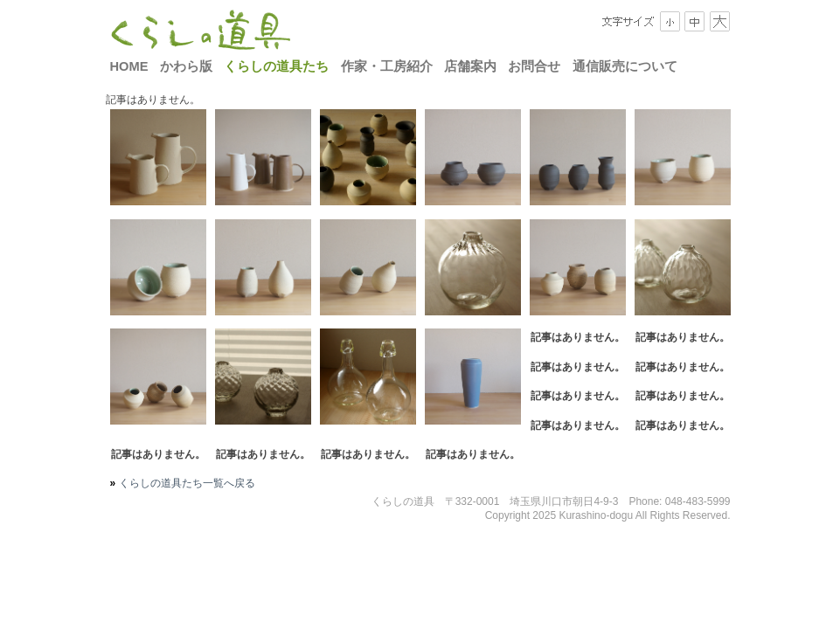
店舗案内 (470, 66)
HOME (129, 66)
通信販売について (625, 66)
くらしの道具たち (276, 66)
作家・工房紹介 (387, 66)
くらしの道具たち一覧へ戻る (185, 483)
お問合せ (534, 66)
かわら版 (186, 66)
